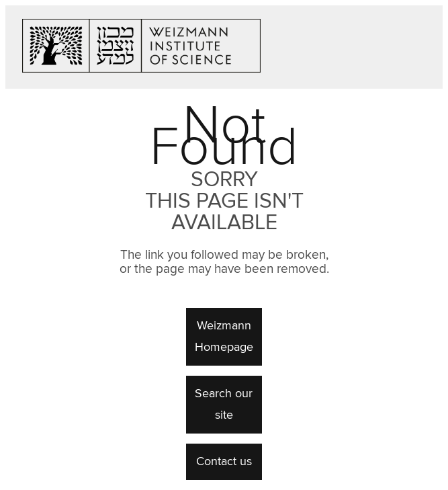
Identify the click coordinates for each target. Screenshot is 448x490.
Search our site (224, 405)
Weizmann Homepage (224, 337)
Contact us (224, 462)
